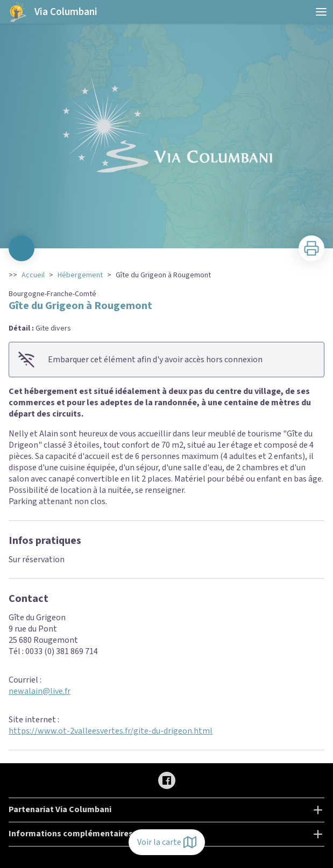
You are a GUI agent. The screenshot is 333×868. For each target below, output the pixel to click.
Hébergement (80, 275)
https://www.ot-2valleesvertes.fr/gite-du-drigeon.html (111, 731)
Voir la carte (167, 842)
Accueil (33, 275)
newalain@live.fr (40, 691)
